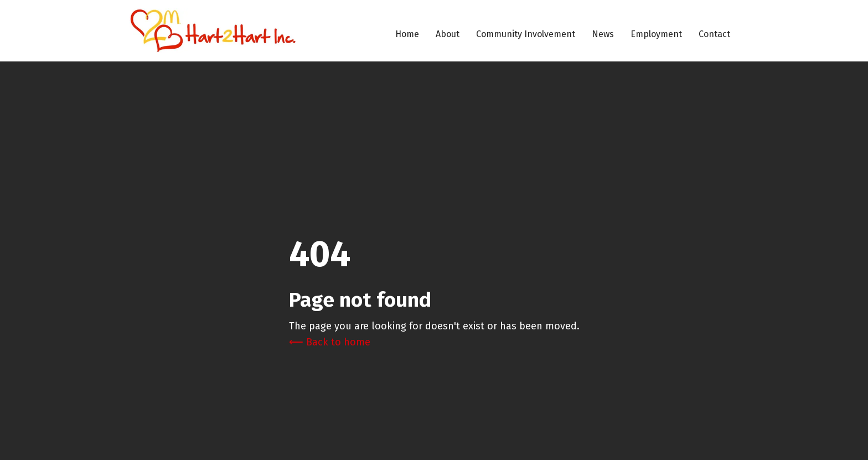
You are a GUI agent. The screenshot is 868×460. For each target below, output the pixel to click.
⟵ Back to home (330, 342)
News (603, 34)
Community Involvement (526, 34)
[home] (213, 31)
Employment (656, 34)
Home (407, 34)
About (448, 34)
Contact (714, 34)
